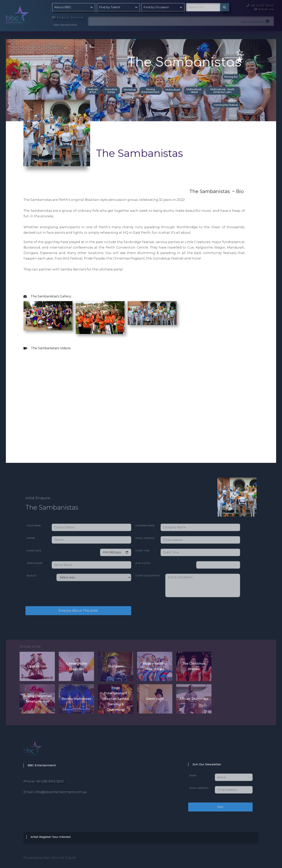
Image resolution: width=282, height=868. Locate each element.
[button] (74, 7)
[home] (27, 14)
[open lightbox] (48, 316)
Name (193, 775)
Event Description (148, 576)
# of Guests (143, 563)
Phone (31, 538)
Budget (32, 576)
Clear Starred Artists (65, 25)
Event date (34, 551)
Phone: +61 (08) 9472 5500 (44, 781)
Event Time (143, 551)
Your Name (34, 526)
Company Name (145, 526)
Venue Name (35, 563)
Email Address (145, 538)
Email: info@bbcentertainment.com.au (55, 792)
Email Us (264, 9)
